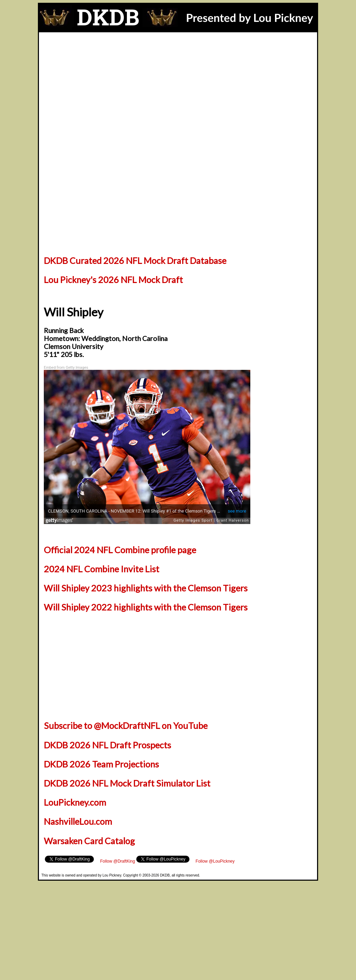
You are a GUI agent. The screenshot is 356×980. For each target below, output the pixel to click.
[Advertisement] (178, 84)
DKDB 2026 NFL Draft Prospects (107, 745)
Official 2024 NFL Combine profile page (120, 550)
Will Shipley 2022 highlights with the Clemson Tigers (146, 607)
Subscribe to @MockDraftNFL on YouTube (126, 725)
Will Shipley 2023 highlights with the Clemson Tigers (146, 588)
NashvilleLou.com (78, 821)
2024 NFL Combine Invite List (102, 569)
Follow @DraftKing (118, 861)
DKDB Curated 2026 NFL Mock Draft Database (135, 260)
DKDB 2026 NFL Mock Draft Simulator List (127, 783)
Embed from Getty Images (66, 368)
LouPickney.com (75, 802)
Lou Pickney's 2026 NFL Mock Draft (113, 280)
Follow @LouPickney (215, 861)
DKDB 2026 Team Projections (101, 764)
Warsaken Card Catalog (89, 841)
